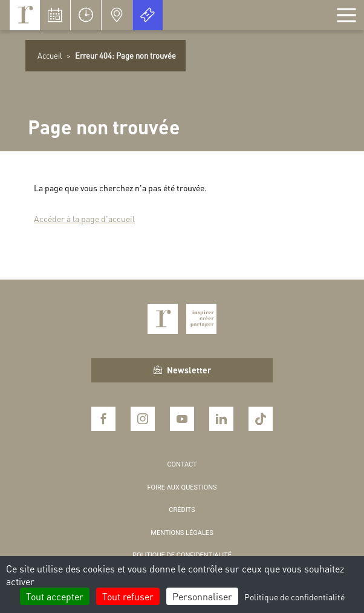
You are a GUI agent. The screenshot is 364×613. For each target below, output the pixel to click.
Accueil (50, 55)
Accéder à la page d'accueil (84, 218)
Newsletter (182, 370)
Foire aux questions (182, 487)
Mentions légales (182, 533)
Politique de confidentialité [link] (294, 597)
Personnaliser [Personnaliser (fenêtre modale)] (202, 596)
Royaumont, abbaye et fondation (25, 15)
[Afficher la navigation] (346, 15)
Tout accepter (55, 596)
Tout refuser (128, 596)
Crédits (182, 510)
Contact (182, 464)
